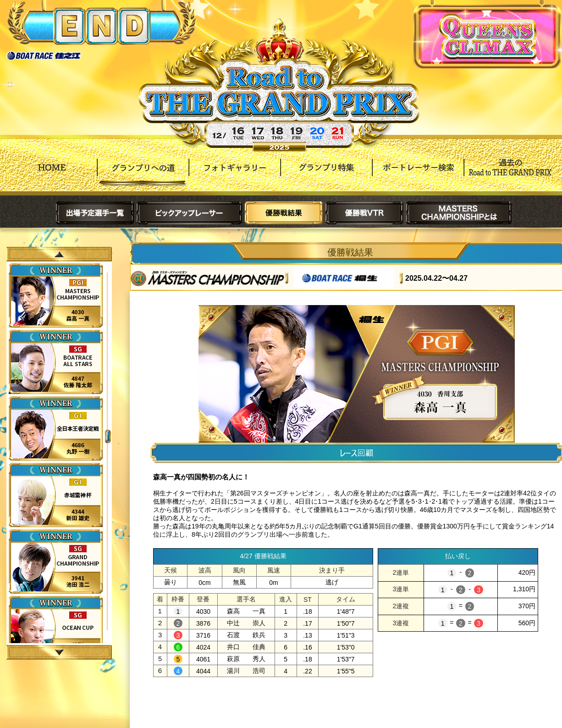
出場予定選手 (95, 213)
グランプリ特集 (326, 174)
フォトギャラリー (235, 174)
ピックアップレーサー (189, 213)
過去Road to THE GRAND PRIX (510, 174)
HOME (51, 174)
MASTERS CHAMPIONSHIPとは (459, 213)
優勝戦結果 (284, 213)
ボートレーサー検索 (418, 174)
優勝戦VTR (364, 213)
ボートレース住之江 (44, 56)
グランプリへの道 (143, 174)
